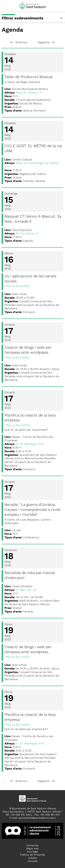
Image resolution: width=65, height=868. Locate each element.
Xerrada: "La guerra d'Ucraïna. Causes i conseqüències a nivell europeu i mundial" (32, 510)
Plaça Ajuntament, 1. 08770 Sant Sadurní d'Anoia (32, 812)
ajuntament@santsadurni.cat (36, 818)
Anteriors (19, 43)
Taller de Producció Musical (29, 77)
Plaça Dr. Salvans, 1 (28, 93)
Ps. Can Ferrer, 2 (26, 234)
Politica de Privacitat (33, 855)
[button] (6, 7)
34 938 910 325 (21, 815)
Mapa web (32, 849)
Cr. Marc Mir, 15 (26, 590)
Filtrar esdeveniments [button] (32, 18)
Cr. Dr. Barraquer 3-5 (29, 444)
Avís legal (32, 852)
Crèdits (33, 858)
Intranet (33, 861)
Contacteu (33, 845)
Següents (46, 43)
